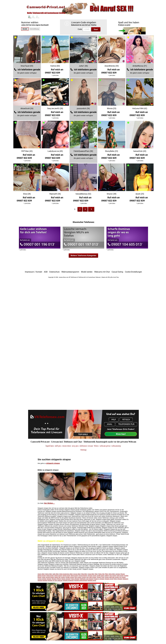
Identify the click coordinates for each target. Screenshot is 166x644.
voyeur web (108, 577)
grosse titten (77, 574)
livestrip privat (92, 580)
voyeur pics (85, 577)
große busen (66, 576)
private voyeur (70, 577)
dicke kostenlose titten (66, 574)
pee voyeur (116, 577)
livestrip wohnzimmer (81, 580)
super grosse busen (48, 577)
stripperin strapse (53, 463)
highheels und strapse (86, 579)
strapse (49, 579)
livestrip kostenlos (68, 580)
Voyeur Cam (101, 577)
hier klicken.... (49, 503)
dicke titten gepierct (115, 574)
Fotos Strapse (75, 579)
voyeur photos (42, 579)
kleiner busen (42, 576)
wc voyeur (123, 577)
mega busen (50, 576)
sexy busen (113, 576)
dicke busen (74, 576)
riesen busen (58, 576)
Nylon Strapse (118, 579)
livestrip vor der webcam (55, 580)
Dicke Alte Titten (103, 574)
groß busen (120, 576)
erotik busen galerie (103, 576)
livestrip (45, 580)
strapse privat (109, 579)
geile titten (56, 574)
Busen (123, 574)
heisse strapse (66, 579)
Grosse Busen (83, 576)
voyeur (63, 577)
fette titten (84, 574)
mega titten (91, 574)
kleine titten (49, 574)
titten (96, 574)
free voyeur (78, 577)
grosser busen (92, 576)
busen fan (58, 577)
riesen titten (41, 574)
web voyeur (93, 577)
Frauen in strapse (99, 579)
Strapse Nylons (56, 579)
